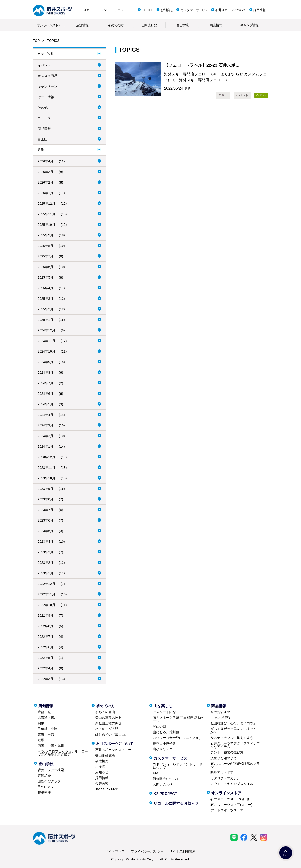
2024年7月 (46, 383)
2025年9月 (46, 235)
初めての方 (116, 25)
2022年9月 (46, 615)
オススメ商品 (48, 76)
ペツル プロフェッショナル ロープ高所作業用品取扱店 (63, 753)
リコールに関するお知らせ (176, 803)
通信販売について (166, 779)
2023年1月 (46, 573)
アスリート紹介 (164, 712)
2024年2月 (46, 436)
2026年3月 (46, 172)
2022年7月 (46, 637)
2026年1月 (46, 193)
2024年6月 (46, 394)
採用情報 (260, 10)
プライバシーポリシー (147, 851)
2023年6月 (46, 520)
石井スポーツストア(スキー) (231, 805)
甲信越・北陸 (48, 729)
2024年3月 (46, 425)
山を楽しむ (149, 25)
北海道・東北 (48, 718)
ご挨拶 (100, 767)
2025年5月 (46, 277)
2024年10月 (46, 351)
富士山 (43, 139)
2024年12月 (46, 330)
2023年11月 (46, 468)
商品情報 (216, 25)
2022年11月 (46, 594)
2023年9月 (46, 489)
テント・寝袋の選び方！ (229, 752)
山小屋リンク (163, 749)
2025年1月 (46, 320)
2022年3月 (46, 679)
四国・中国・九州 (51, 746)
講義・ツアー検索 (51, 770)
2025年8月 (46, 246)
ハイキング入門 (107, 729)
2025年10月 (46, 225)
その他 (43, 108)
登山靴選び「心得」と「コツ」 (234, 723)
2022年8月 (46, 626)
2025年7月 (46, 256)
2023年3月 (46, 552)
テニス (119, 10)
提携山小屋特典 (164, 743)
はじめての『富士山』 (112, 734)
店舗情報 (82, 25)
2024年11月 (46, 341)
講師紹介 (44, 776)
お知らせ (102, 772)
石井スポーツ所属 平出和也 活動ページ (178, 719)
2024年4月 (46, 415)
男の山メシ (46, 787)
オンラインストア (49, 25)
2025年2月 (46, 309)
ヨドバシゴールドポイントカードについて (178, 766)
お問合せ (167, 10)
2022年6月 (46, 647)
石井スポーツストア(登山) (230, 799)
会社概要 (102, 761)
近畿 (41, 740)
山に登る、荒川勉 (166, 732)
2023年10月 (46, 478)
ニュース (44, 118)
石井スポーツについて (231, 10)
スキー (88, 10)
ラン (104, 10)
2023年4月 (46, 542)
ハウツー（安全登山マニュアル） (178, 738)
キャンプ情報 (249, 25)
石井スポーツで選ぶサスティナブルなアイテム (235, 745)
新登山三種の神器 (108, 723)
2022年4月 (46, 668)
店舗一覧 (44, 712)
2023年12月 (46, 457)
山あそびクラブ (49, 781)
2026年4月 (46, 161)
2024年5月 (46, 404)
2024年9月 (46, 362)
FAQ (156, 773)
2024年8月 (46, 373)
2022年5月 (46, 658)
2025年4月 (46, 288)
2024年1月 (46, 446)
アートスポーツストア (227, 810)
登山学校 (182, 25)
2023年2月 (46, 563)
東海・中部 (46, 734)
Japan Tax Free (107, 789)
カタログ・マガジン (225, 778)
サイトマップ (115, 851)
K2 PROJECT (165, 794)
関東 (41, 723)
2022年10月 (46, 605)
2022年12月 (46, 584)
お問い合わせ (163, 784)
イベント (44, 65)
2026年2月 (46, 182)
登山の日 (159, 726)
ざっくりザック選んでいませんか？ (234, 730)
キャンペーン (48, 86)
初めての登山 (105, 712)
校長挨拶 (44, 792)
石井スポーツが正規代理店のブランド (235, 765)
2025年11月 (46, 214)
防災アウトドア (222, 772)
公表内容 (102, 784)
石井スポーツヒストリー (113, 750)
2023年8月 (46, 499)
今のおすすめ (220, 712)
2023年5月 (46, 531)
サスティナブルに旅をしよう (232, 738)
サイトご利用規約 (182, 851)
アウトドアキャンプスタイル (232, 784)
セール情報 (46, 97)
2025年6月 (46, 267)
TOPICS (148, 10)
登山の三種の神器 (108, 718)
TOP (36, 41)
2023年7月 (46, 510)
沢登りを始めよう (224, 758)
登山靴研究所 (105, 755)
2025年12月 (46, 204)
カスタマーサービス (194, 10)
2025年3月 (46, 299)
